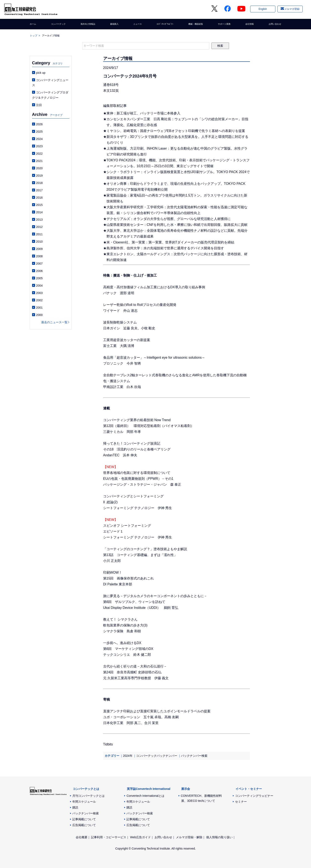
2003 (39, 293)
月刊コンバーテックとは (88, 796)
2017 (39, 190)
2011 (39, 234)
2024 (39, 139)
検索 (220, 46)
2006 (39, 271)
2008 (39, 256)
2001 (39, 308)
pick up (41, 73)
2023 (39, 146)
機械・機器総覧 (195, 24)
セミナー (241, 802)
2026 (39, 124)
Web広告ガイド (140, 837)
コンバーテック (59, 24)
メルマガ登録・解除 (189, 837)
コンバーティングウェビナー (254, 796)
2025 (39, 132)
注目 (39, 105)
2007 (39, 264)
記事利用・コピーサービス (109, 837)
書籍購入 (115, 24)
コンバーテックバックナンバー (157, 756)
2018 (39, 183)
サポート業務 (224, 24)
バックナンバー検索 (194, 756)
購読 (75, 807)
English (263, 9)
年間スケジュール (84, 802)
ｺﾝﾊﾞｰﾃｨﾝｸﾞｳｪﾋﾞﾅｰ (163, 24)
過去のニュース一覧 (54, 322)
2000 (39, 315)
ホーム (34, 24)
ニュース (136, 24)
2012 (39, 227)
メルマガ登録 (292, 9)
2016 (39, 198)
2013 (39, 220)
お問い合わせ (272, 24)
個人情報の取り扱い (219, 837)
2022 (39, 154)
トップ (34, 36)
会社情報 (248, 24)
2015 (39, 205)
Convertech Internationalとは (145, 796)
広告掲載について (84, 825)
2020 (39, 168)
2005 (39, 278)
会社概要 (82, 837)
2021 (39, 161)
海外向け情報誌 (89, 24)
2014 (39, 212)
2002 (39, 300)
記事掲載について (84, 819)
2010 (39, 242)
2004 (39, 286)
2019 (39, 176)
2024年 (128, 756)
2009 (39, 249)
